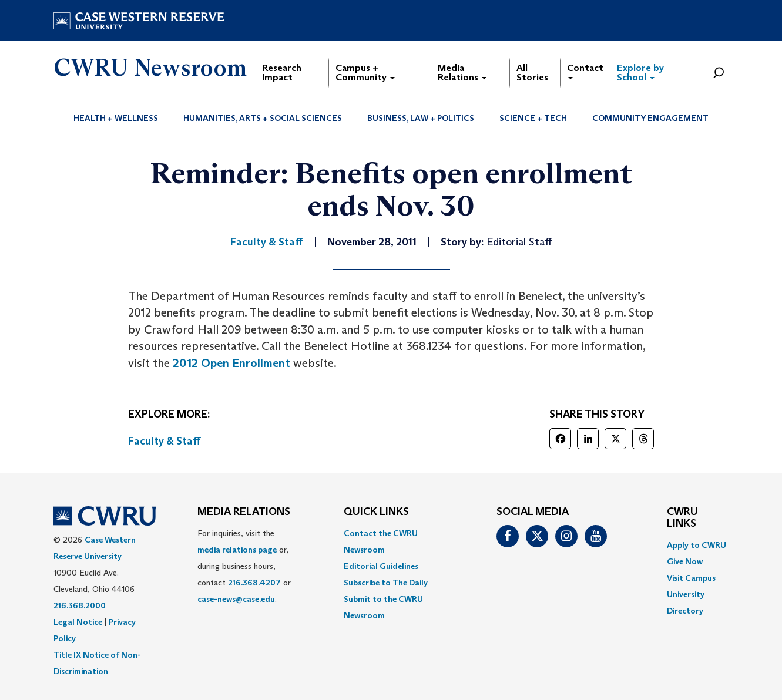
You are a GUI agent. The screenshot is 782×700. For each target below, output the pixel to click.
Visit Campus (691, 578)
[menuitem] (116, 118)
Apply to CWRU (697, 545)
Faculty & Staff (165, 441)
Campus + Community (365, 73)
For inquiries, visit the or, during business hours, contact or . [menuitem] (244, 566)
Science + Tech (533, 118)
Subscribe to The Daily (386, 583)
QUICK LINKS (376, 512)
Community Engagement (650, 118)
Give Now (685, 561)
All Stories (532, 73)
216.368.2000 (80, 605)
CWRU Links (682, 518)
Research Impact (282, 73)
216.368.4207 (254, 583)
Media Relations (462, 73)
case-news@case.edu (236, 599)
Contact (585, 71)
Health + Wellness (116, 118)
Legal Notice (78, 622)
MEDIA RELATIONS (244, 512)
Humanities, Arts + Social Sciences (263, 118)
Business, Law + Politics (421, 118)
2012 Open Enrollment (231, 363)
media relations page (237, 550)
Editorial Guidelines (381, 566)
